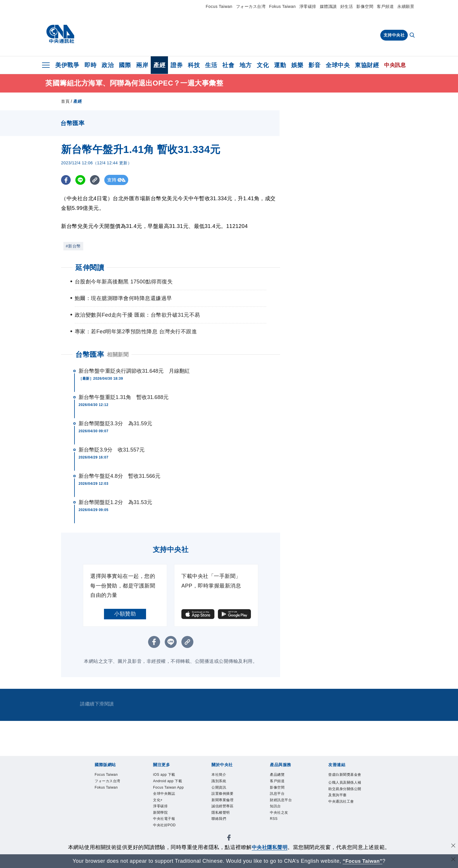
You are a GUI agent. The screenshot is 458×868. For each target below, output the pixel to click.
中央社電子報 (165, 822)
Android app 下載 (169, 782)
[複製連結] (96, 180)
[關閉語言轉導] (453, 860)
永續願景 (406, 6)
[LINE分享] (81, 180)
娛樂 (297, 65)
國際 (125, 65)
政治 (108, 65)
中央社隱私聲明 (270, 847)
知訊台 (276, 809)
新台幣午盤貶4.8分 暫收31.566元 (119, 476)
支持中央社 (394, 35)
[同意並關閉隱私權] (453, 847)
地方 (246, 65)
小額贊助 (125, 614)
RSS (274, 822)
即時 (90, 65)
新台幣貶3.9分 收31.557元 (112, 450)
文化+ (158, 802)
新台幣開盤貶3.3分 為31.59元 (115, 423)
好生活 (347, 6)
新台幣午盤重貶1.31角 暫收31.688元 (124, 397)
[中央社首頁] (60, 34)
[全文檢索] (413, 36)
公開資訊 (219, 789)
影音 (314, 65)
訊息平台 (278, 795)
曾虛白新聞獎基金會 (344, 778)
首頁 (65, 101)
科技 (194, 65)
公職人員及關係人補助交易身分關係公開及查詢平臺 (344, 796)
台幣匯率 (90, 354)
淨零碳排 (308, 6)
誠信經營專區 (223, 809)
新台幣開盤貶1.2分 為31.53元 (115, 502)
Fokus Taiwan (282, 6)
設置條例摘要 (223, 795)
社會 (228, 65)
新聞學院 (161, 816)
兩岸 (142, 65)
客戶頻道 (385, 6)
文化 (263, 65)
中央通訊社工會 (342, 810)
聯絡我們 (219, 822)
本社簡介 (219, 775)
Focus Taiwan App (170, 789)
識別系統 (219, 782)
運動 (280, 65)
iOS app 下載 (165, 775)
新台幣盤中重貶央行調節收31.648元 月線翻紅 (134, 371)
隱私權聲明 (221, 816)
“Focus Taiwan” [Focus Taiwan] (363, 861)
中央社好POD (165, 829)
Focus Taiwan (219, 6)
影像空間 (365, 6)
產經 (159, 65)
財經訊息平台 (282, 802)
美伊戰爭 (67, 65)
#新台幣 (73, 246)
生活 (211, 65)
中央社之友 (280, 816)
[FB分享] (66, 180)
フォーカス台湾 (251, 6)
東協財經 (367, 65)
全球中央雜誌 (165, 795)
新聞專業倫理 (223, 802)
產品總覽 (278, 775)
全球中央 (338, 65)
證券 (177, 65)
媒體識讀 (328, 6)
